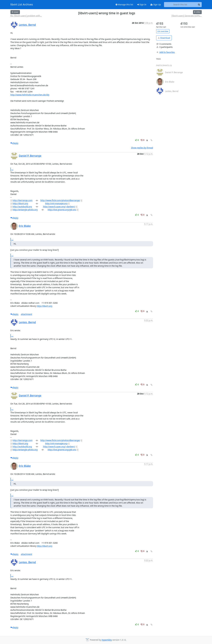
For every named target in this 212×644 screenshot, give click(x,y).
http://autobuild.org (22, 207)
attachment (26, 314)
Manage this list (124, 4)
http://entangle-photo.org (25, 210)
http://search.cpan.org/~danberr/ (59, 207)
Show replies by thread (142, 148)
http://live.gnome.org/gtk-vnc (62, 210)
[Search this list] (180, 5)
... (12, 169)
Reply (14, 143)
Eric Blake (25, 226)
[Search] (199, 5)
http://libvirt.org (20, 203)
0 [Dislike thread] (143, 140)
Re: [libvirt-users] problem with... (26, 16)
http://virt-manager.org (56, 203)
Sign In (142, 4)
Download (164, 38)
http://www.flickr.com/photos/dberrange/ (60, 200)
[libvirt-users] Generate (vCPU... (187, 16)
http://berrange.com (23, 200)
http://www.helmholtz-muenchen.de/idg (30, 95)
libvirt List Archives (22, 5)
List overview (163, 31)
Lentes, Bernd (27, 25)
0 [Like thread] (137, 140)
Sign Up (156, 4)
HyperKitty (107, 640)
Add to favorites (165, 52)
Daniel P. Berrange (30, 156)
